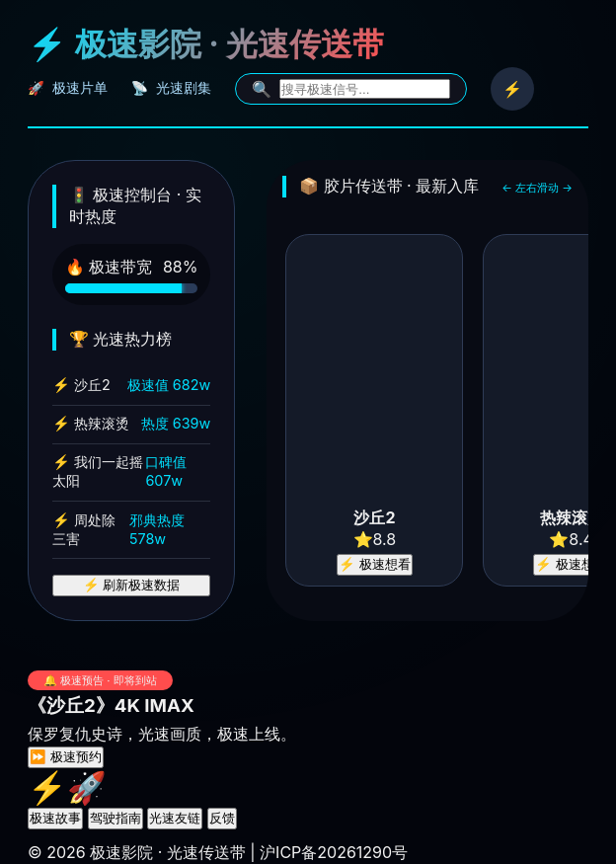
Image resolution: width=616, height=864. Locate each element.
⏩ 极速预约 (66, 757)
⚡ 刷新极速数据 (132, 585)
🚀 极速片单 (68, 88)
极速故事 (55, 818)
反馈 (222, 818)
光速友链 (175, 818)
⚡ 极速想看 (375, 564)
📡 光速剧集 (171, 88)
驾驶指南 (115, 818)
